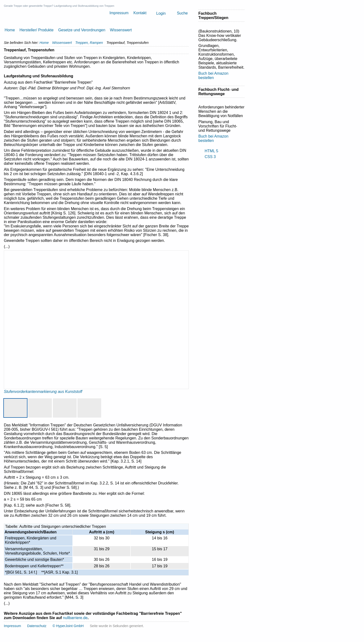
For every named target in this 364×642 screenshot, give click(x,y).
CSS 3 (210, 157)
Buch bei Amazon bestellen (213, 76)
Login (161, 13)
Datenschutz (37, 626)
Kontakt (140, 13)
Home (10, 30)
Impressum (119, 13)
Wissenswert (121, 30)
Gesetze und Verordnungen (82, 30)
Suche (182, 13)
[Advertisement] (218, 236)
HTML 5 (211, 151)
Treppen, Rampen (89, 43)
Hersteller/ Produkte (36, 30)
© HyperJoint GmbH (68, 626)
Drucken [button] (187, 50)
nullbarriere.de (75, 618)
